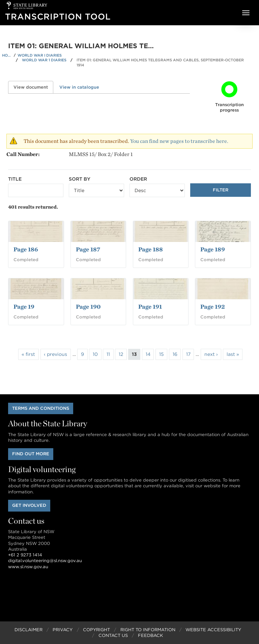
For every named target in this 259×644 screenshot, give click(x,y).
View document (33, 87)
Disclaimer (28, 630)
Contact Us (113, 635)
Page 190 (88, 306)
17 (188, 354)
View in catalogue (79, 87)
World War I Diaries (40, 55)
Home (7, 55)
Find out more (31, 454)
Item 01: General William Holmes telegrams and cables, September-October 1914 (160, 63)
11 (108, 354)
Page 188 (151, 249)
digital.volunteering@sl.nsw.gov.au (45, 561)
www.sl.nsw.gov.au (28, 567)
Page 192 (213, 306)
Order (138, 179)
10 (95, 354)
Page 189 (213, 249)
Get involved (29, 505)
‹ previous (55, 354)
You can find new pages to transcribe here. (179, 141)
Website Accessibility (213, 630)
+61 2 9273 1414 (25, 555)
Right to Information (148, 630)
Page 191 (150, 306)
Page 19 (24, 306)
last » (233, 354)
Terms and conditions (41, 408)
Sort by (80, 179)
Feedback (150, 635)
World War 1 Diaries (44, 60)
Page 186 (26, 249)
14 (148, 354)
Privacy (63, 630)
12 (121, 354)
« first (28, 354)
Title (15, 179)
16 (175, 354)
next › (211, 354)
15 (162, 354)
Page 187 (88, 249)
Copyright (96, 630)
